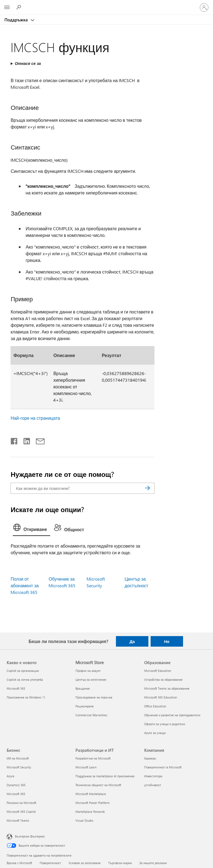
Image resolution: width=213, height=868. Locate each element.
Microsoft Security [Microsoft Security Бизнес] (19, 767)
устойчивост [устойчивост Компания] (153, 785)
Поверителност (50, 863)
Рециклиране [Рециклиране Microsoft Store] (85, 706)
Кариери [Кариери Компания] (150, 758)
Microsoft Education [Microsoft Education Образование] (158, 671)
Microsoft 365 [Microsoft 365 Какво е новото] (16, 688)
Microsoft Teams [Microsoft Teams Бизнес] (18, 820)
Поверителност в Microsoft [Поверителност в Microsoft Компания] (163, 767)
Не (167, 641)
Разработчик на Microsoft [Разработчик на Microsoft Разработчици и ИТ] (93, 758)
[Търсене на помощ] (19, 7)
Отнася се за (28, 63)
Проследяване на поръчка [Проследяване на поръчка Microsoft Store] (94, 697)
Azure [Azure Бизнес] (11, 776)
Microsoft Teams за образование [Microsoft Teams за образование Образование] (167, 688)
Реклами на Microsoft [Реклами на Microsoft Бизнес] (21, 803)
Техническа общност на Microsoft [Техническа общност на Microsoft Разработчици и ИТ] (98, 785)
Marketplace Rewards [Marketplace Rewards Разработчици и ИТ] (90, 812)
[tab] (31, 529)
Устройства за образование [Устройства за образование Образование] (163, 680)
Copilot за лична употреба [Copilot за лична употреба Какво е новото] (25, 680)
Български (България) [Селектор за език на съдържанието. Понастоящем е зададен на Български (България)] (30, 836)
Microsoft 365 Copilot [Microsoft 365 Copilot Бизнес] (21, 812)
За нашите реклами (153, 863)
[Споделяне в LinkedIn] (25, 440)
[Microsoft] (106, 4)
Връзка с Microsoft (19, 863)
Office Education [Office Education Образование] (155, 706)
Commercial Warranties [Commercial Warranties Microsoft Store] (91, 715)
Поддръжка (17, 20)
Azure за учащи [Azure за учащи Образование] (155, 733)
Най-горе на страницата (35, 418)
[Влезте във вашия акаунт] (204, 7)
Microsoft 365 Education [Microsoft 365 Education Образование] (161, 697)
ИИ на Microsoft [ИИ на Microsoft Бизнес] (18, 758)
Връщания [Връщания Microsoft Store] (83, 688)
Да (132, 641)
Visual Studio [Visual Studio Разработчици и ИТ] (84, 820)
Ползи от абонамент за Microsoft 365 (25, 585)
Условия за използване (85, 863)
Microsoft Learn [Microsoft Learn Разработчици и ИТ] (86, 767)
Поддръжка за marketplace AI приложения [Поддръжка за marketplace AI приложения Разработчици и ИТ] (105, 776)
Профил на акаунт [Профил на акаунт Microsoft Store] (88, 671)
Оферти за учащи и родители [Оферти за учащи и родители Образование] (165, 724)
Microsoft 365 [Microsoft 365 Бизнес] (16, 794)
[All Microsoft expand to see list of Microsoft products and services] (7, 7)
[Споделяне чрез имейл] (38, 440)
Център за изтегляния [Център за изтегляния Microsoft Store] (91, 680)
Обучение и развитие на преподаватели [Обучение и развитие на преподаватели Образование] (172, 715)
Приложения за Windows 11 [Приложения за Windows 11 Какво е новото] (26, 697)
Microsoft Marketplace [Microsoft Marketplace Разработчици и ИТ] (91, 794)
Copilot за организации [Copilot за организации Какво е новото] (23, 671)
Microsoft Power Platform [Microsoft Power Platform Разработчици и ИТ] (92, 803)
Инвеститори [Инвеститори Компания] (153, 776)
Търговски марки (120, 863)
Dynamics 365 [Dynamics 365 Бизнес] (16, 785)
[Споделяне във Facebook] (14, 440)
